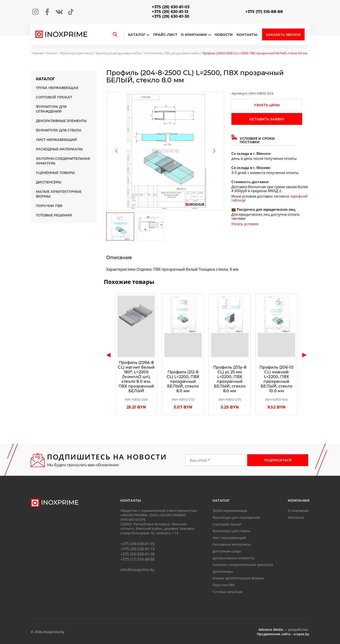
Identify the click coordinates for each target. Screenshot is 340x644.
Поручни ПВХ (49, 206)
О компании (196, 35)
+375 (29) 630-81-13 (170, 12)
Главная (37, 53)
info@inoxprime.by (138, 570)
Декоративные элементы (61, 121)
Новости (224, 35)
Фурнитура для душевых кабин (118, 53)
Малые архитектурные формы (59, 194)
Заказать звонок (283, 35)
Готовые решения (54, 215)
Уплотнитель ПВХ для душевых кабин (172, 53)
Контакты (247, 35)
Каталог (137, 35)
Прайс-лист (165, 35)
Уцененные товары (55, 173)
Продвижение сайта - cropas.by (283, 634)
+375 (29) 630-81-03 (171, 7)
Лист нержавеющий (56, 140)
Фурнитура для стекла (76, 53)
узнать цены (267, 105)
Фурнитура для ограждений (51, 109)
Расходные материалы (59, 149)
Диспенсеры (49, 182)
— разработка (283, 629)
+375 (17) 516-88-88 (264, 12)
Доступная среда (227, 551)
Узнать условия (245, 224)
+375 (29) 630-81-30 (171, 16)
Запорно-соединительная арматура (63, 161)
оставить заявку (267, 119)
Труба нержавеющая (57, 88)
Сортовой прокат (54, 97)
